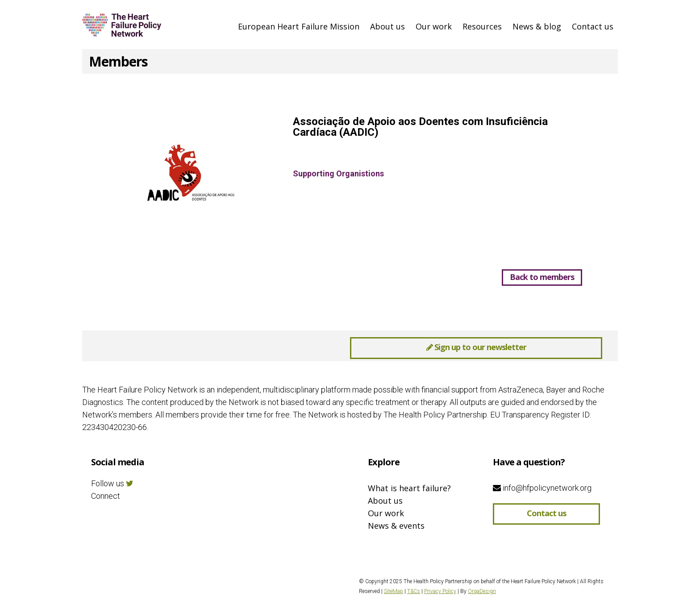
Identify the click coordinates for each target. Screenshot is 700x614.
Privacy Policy (440, 591)
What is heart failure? (409, 488)
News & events (396, 526)
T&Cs (414, 591)
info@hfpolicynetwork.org (542, 488)
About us (387, 26)
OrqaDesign (482, 591)
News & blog (537, 26)
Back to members (542, 277)
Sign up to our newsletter (476, 347)
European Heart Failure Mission (299, 26)
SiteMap (394, 591)
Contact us (593, 26)
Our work (434, 26)
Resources (482, 26)
